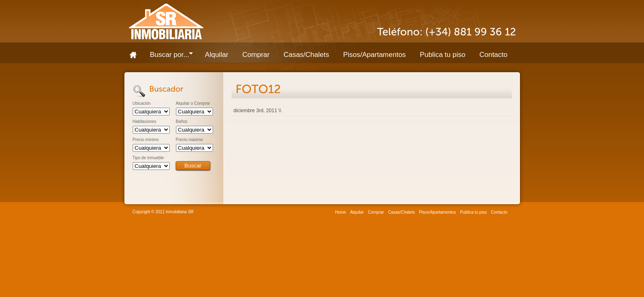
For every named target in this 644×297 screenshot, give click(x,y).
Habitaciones (145, 122)
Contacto (493, 55)
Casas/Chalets (306, 55)
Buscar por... (168, 56)
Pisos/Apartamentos (375, 55)
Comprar (256, 55)
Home (136, 55)
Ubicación (142, 104)
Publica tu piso (443, 55)
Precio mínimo (146, 140)
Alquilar (217, 55)
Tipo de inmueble (148, 158)
